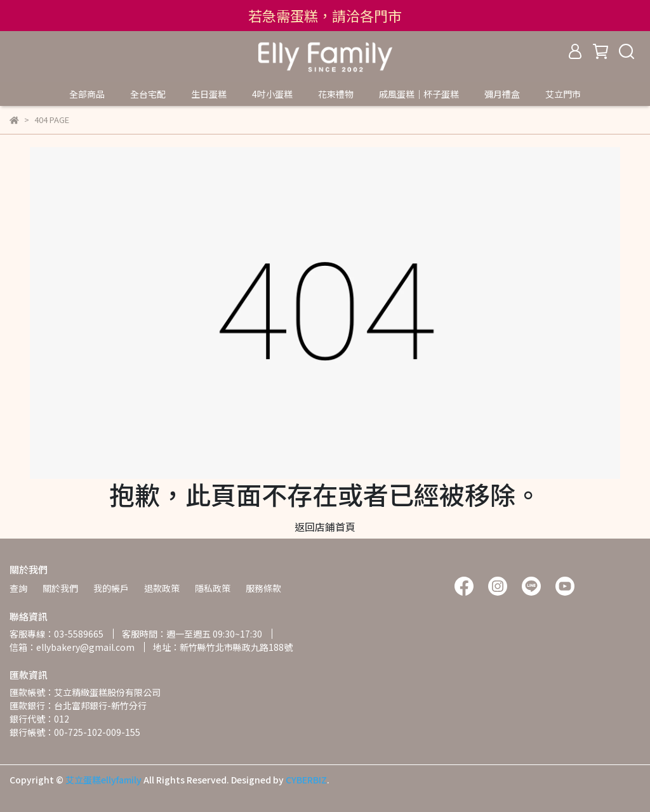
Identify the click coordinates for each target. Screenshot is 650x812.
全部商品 (87, 94)
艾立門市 (563, 94)
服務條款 (263, 588)
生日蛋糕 (209, 94)
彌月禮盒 (502, 94)
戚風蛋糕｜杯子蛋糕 (419, 94)
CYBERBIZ (306, 780)
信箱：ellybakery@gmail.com (72, 647)
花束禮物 (336, 94)
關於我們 (60, 588)
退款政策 (162, 588)
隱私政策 (213, 588)
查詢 (18, 588)
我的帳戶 (111, 588)
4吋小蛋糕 (272, 94)
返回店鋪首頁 (325, 527)
